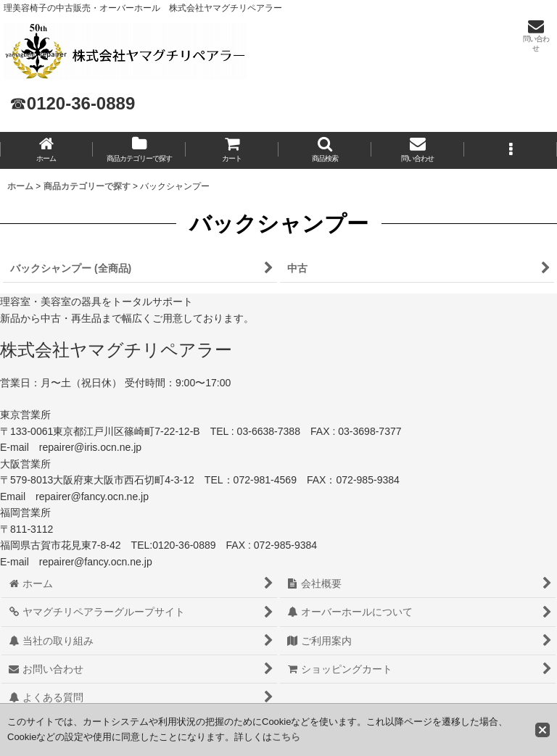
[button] (325, 150)
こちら (286, 737)
